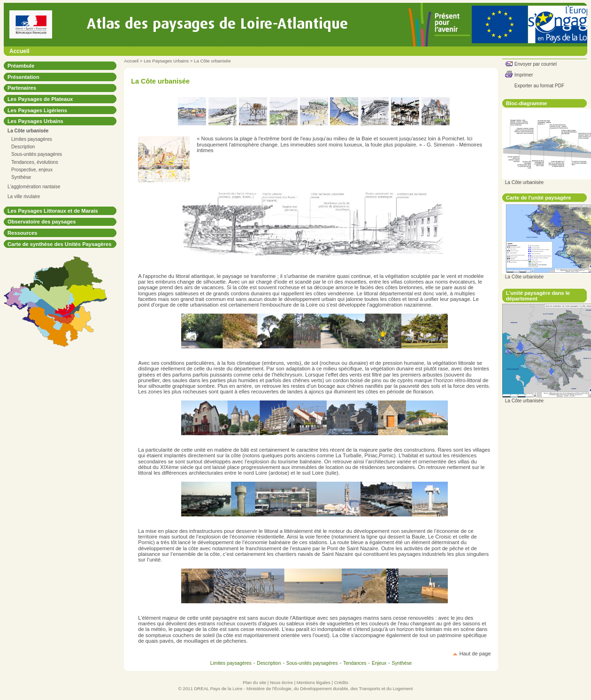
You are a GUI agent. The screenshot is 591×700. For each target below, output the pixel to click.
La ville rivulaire (24, 196)
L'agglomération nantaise (34, 187)
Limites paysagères (32, 139)
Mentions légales (314, 682)
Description (23, 147)
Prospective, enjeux (32, 170)
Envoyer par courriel (536, 64)
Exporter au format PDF (539, 86)
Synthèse (21, 177)
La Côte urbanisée (212, 61)
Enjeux (379, 663)
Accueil (19, 51)
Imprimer (524, 75)
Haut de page (475, 654)
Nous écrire (281, 682)
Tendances (355, 663)
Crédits (341, 682)
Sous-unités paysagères (37, 154)
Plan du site (254, 682)
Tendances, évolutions (35, 162)
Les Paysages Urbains (166, 61)
